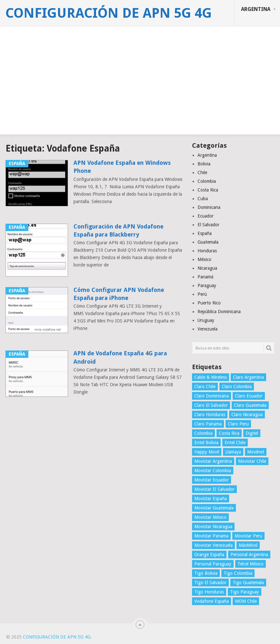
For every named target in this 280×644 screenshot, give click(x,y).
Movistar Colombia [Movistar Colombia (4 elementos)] (213, 471)
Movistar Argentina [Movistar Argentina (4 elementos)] (213, 461)
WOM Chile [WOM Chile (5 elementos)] (246, 601)
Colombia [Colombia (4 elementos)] (203, 433)
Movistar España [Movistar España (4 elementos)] (211, 499)
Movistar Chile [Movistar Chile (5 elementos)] (252, 461)
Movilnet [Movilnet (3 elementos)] (256, 452)
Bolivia (204, 164)
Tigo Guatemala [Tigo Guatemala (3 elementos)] (248, 583)
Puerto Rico (209, 303)
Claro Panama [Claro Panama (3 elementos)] (208, 424)
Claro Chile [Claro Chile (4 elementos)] (205, 387)
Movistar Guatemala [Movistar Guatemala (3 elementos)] (214, 508)
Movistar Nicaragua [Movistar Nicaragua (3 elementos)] (213, 527)
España (205, 233)
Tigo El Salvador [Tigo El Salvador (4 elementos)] (210, 583)
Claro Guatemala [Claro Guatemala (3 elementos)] (250, 405)
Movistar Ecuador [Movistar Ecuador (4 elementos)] (212, 480)
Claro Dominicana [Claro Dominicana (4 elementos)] (212, 396)
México (204, 259)
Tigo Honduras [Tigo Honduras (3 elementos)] (209, 592)
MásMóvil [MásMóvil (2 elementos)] (248, 545)
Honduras (207, 251)
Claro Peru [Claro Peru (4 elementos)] (238, 424)
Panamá (205, 277)
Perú (202, 294)
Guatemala (208, 242)
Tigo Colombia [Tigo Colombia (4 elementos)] (238, 573)
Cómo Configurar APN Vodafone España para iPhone (119, 294)
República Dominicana (219, 312)
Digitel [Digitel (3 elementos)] (252, 433)
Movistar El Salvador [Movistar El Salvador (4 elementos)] (214, 489)
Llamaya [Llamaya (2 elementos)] (233, 452)
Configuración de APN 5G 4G (109, 13)
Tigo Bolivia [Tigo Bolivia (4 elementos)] (206, 573)
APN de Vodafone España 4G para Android (120, 357)
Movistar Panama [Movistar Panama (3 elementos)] (211, 536)
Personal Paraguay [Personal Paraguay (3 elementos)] (213, 564)
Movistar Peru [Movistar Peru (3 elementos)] (248, 536)
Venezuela (208, 329)
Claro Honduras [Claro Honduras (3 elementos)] (210, 415)
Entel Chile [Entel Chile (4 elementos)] (235, 443)
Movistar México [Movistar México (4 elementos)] (210, 517)
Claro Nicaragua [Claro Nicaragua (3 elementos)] (247, 415)
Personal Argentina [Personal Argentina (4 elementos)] (249, 555)
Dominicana (209, 207)
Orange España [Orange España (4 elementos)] (209, 555)
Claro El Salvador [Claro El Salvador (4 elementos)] (211, 405)
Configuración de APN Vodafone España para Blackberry (118, 230)
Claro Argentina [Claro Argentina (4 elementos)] (248, 377)
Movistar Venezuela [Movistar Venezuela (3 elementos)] (213, 545)
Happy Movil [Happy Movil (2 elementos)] (207, 452)
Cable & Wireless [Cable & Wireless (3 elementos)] (211, 377)
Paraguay (207, 285)
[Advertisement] (140, 89)
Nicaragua (207, 268)
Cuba (203, 199)
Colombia (207, 181)
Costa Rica (208, 190)
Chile (202, 173)
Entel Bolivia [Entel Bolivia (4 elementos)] (206, 443)
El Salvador (208, 225)
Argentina (256, 9)
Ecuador (206, 216)
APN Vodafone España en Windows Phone (122, 167)
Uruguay (206, 320)
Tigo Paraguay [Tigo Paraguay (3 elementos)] (245, 592)
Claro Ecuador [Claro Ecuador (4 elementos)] (249, 396)
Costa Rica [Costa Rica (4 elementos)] (229, 433)
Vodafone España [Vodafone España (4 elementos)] (212, 601)
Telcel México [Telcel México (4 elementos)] (251, 564)
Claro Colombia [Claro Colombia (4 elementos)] (237, 387)
